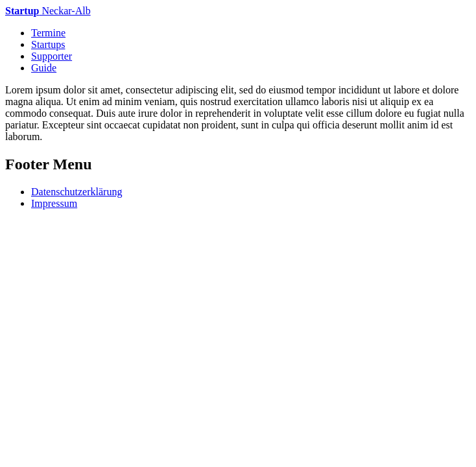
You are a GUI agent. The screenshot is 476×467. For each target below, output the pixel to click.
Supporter (52, 56)
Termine (48, 33)
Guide (44, 68)
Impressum (54, 203)
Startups (48, 44)
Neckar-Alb (48, 11)
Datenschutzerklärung (77, 192)
